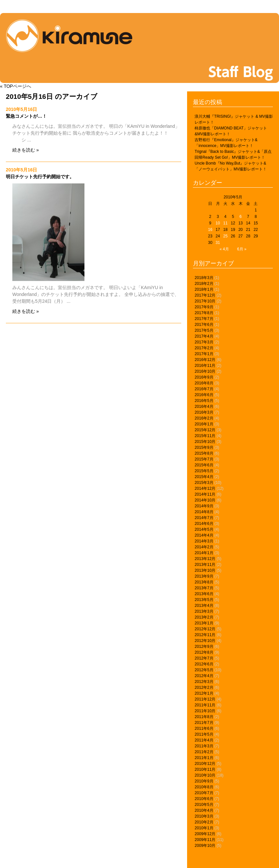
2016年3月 (204, 412)
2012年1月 (204, 693)
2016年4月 (204, 407)
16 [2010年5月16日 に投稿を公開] (210, 230)
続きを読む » (26, 150)
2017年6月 (204, 325)
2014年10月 (205, 500)
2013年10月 (205, 570)
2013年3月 (204, 611)
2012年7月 (204, 658)
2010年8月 (204, 787)
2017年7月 (204, 319)
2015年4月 (204, 477)
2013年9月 (204, 576)
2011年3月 (204, 746)
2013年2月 (204, 617)
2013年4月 (204, 606)
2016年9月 (204, 377)
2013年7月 (204, 588)
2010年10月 (205, 775)
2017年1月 (204, 354)
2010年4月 (204, 810)
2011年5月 (204, 734)
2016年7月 (204, 389)
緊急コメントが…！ (26, 116)
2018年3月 (204, 278)
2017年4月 (204, 336)
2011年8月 (204, 717)
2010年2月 (204, 822)
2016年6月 (204, 395)
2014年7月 (204, 518)
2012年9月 (204, 647)
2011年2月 (204, 752)
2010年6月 (204, 799)
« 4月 (224, 249)
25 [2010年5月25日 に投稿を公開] (225, 236)
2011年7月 (204, 723)
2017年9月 (204, 307)
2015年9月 (204, 447)
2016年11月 (205, 366)
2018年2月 (204, 284)
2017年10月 (205, 301)
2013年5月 (204, 600)
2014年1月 (204, 553)
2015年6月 (204, 465)
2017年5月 (204, 330)
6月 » (242, 249)
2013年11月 (205, 565)
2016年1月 (204, 424)
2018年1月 (204, 289)
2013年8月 (204, 582)
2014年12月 (205, 488)
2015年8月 (204, 453)
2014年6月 (204, 524)
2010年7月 (204, 793)
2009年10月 (205, 846)
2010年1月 (204, 828)
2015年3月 (204, 483)
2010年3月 (204, 816)
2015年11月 (205, 436)
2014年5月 (204, 529)
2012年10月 (205, 641)
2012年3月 (204, 682)
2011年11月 (205, 705)
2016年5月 (204, 401)
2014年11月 (205, 494)
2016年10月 (205, 371)
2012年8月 (204, 652)
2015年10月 (205, 442)
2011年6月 (204, 728)
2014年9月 (204, 506)
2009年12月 (205, 834)
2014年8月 (204, 512)
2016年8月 (204, 383)
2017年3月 (204, 342)
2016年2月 (204, 418)
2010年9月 (204, 781)
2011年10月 (205, 711)
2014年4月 (204, 535)
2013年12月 (205, 559)
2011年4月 (204, 740)
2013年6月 (204, 594)
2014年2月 (204, 547)
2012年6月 (204, 664)
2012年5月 (204, 670)
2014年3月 (204, 541)
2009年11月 (205, 840)
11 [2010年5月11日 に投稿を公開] (225, 223)
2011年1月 (204, 758)
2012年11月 (205, 635)
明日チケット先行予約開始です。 (40, 177)
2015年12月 (205, 430)
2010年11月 (205, 769)
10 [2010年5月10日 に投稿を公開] (218, 223)
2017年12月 (205, 295)
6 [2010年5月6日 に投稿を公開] (241, 217)
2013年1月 (204, 623)
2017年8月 (204, 313)
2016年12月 (205, 360)
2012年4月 (204, 676)
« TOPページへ (16, 86)
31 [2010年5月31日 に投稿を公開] (218, 243)
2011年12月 (205, 699)
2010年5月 (204, 805)
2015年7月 (204, 459)
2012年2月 (204, 688)
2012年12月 (205, 629)
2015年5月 (204, 471)
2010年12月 (205, 764)
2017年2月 (204, 348)
